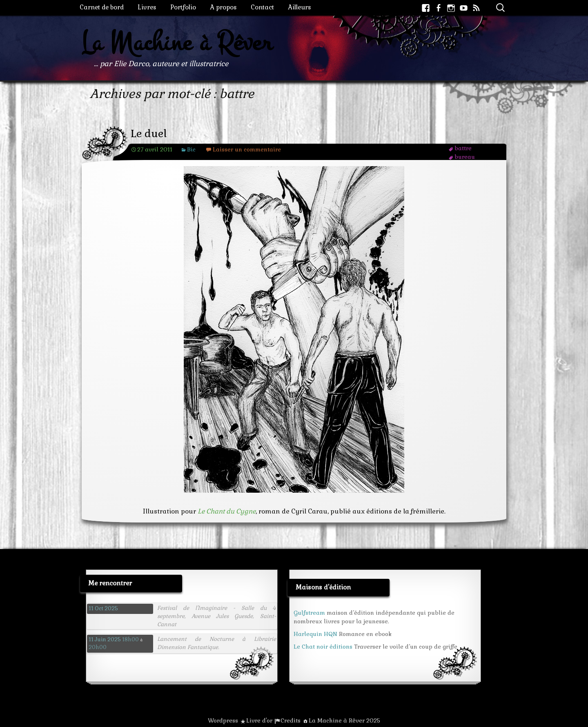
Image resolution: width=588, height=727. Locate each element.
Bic (191, 149)
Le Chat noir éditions (323, 647)
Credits (291, 720)
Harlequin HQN (315, 634)
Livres (147, 7)
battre (463, 148)
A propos (223, 7)
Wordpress (223, 720)
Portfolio (183, 7)
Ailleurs (300, 7)
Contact (262, 7)
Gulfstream (309, 613)
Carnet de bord (102, 7)
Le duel (149, 134)
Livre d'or (259, 720)
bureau (465, 157)
